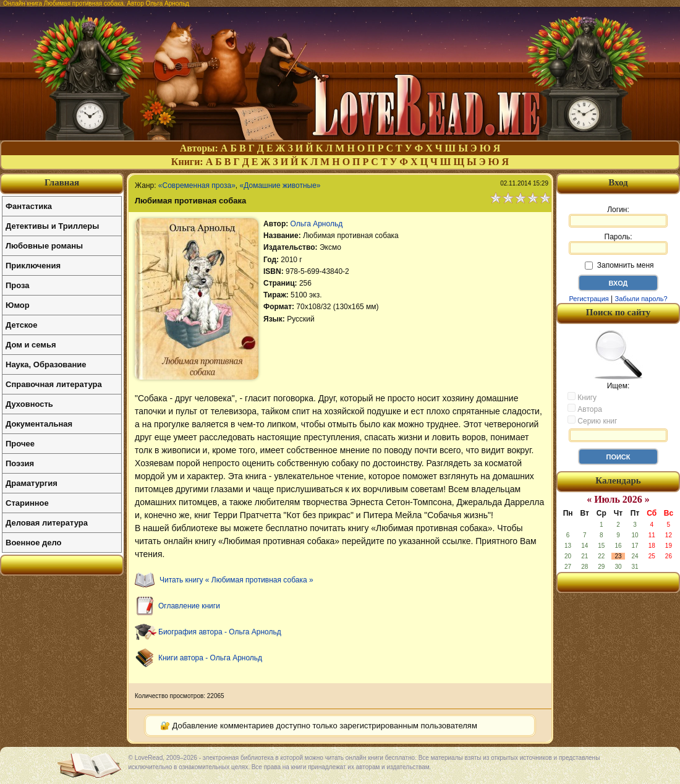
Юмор (18, 305)
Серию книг (592, 420)
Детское (21, 325)
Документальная (39, 424)
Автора (585, 409)
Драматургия (32, 483)
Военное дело (34, 543)
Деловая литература (47, 523)
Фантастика (29, 206)
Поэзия (20, 463)
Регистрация (589, 299)
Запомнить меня (619, 265)
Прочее (20, 444)
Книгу (582, 397)
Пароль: (618, 244)
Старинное (27, 503)
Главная (62, 182)
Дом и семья (31, 345)
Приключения (33, 266)
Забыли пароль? (641, 299)
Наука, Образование (46, 364)
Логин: (618, 216)
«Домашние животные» (280, 185)
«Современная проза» (197, 185)
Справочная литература (54, 384)
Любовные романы (44, 246)
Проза (18, 285)
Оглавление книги (189, 606)
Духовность (29, 404)
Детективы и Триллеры (52, 226)
